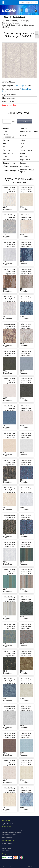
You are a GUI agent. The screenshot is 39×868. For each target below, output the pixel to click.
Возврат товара (6, 848)
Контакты (4, 846)
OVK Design (23, 21)
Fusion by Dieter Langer (11, 23)
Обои (6, 17)
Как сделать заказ (7, 837)
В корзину (25, 121)
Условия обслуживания (9, 835)
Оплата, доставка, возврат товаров (13, 830)
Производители (11, 21)
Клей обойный (19, 17)
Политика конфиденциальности (12, 832)
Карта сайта (5, 851)
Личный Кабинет (7, 844)
